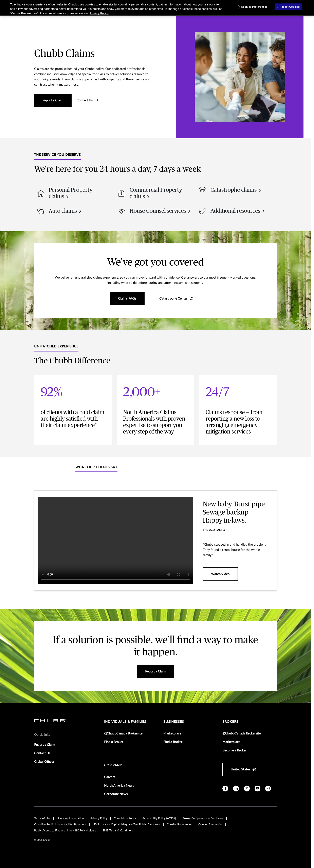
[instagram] (268, 789)
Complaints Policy (125, 819)
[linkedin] (236, 789)
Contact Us (42, 753)
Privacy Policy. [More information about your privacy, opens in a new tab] (99, 13)
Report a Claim (45, 745)
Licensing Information (70, 819)
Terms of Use (42, 819)
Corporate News (116, 794)
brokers (230, 722)
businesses (174, 722)
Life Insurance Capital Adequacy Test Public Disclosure (127, 825)
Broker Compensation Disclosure (203, 819)
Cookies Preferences (179, 825)
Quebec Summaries (210, 825)
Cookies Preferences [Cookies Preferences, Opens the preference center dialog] (254, 7)
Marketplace (172, 733)
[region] (157, 8)
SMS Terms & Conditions (118, 831)
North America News (119, 786)
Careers (110, 777)
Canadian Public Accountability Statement (60, 825)
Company (113, 765)
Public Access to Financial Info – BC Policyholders (65, 831)
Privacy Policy (99, 819)
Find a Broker (114, 742)
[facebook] (225, 789)
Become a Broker (234, 750)
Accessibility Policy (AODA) (159, 819)
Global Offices (44, 762)
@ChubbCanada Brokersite (123, 733)
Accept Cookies (290, 7)
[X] (247, 789)
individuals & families (125, 722)
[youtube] (257, 789)
